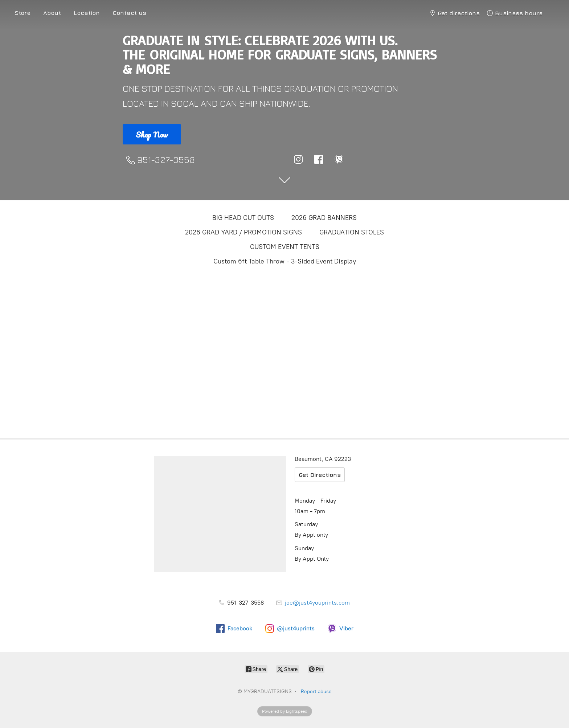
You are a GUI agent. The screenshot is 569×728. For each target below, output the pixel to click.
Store (22, 13)
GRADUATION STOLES (352, 232)
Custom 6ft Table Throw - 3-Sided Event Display (285, 261)
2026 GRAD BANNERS (324, 218)
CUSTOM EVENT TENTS (285, 247)
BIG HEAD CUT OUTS (243, 218)
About (52, 13)
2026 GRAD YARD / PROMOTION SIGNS (243, 232)
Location (87, 13)
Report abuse (316, 692)
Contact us (129, 13)
